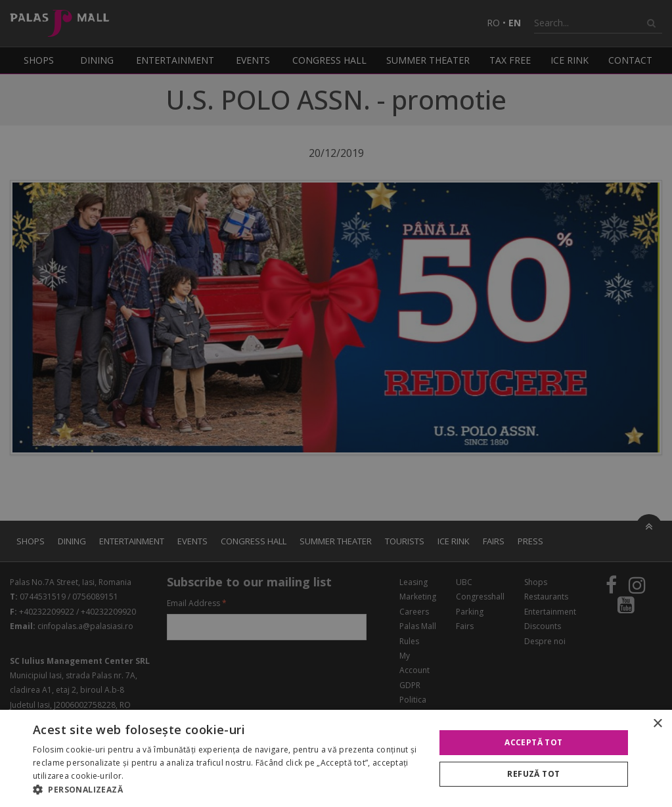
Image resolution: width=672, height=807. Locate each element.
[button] (228, 790)
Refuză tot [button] (533, 774)
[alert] (336, 403)
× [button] (657, 724)
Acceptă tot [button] (533, 742)
